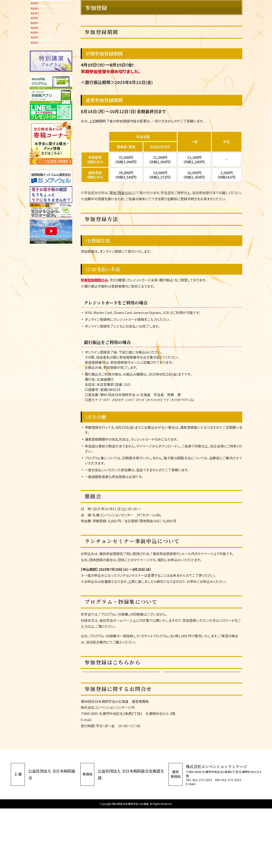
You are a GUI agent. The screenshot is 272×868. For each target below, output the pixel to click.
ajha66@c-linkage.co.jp (213, 843)
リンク (38, 266)
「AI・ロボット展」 (49, 153)
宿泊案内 (44, 254)
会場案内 (40, 242)
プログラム (46, 90)
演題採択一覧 (43, 114)
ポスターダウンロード (51, 470)
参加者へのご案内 (52, 179)
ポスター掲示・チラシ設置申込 (50, 211)
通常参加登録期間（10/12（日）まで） (119, 719)
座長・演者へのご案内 (45, 194)
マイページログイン (200, 719)
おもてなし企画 (50, 167)
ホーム (38, 41)
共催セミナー (48, 138)
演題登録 (40, 102)
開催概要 (40, 78)
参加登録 (44, 126)
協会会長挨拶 (43, 53)
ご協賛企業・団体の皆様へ (49, 227)
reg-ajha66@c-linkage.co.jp (114, 779)
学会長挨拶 (41, 65)
